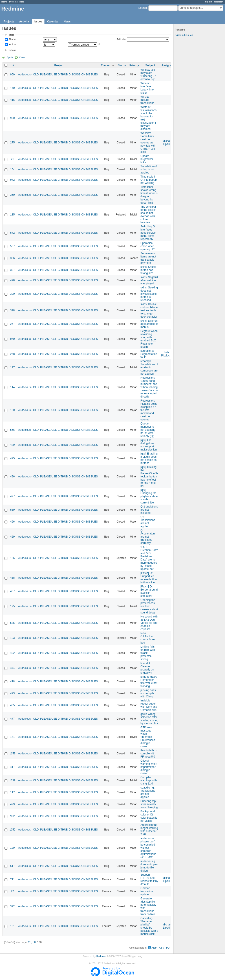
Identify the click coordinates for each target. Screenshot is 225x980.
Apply (10, 57)
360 (12, 195)
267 (12, 324)
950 (12, 339)
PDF (169, 948)
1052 (12, 830)
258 (12, 354)
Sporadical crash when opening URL (148, 246)
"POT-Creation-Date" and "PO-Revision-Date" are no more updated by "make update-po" (149, 558)
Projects (13, 2)
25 (30, 942)
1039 (12, 780)
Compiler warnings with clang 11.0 (149, 780)
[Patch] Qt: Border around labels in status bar (149, 591)
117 (12, 792)
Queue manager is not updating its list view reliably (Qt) (148, 430)
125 (12, 606)
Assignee (167, 65)
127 (12, 367)
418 (12, 681)
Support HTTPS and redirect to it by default (149, 879)
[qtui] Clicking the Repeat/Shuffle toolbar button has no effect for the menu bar (149, 477)
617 (12, 866)
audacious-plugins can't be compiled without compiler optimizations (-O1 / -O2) (148, 848)
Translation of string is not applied (149, 169)
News (67, 22)
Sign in (209, 2)
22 (12, 891)
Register (218, 2)
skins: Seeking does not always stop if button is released (149, 294)
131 (12, 926)
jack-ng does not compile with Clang (148, 693)
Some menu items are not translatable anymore (148, 258)
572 (12, 233)
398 (12, 310)
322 (12, 906)
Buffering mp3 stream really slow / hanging (149, 804)
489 (12, 445)
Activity (24, 22)
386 (12, 258)
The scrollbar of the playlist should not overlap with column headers (148, 215)
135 (12, 215)
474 (12, 668)
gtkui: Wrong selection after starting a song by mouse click (149, 719)
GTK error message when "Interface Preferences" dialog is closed (148, 737)
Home (4, 2)
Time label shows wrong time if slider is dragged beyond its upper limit (149, 195)
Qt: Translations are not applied (148, 522)
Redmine (101, 956)
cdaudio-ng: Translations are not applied (148, 792)
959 (12, 75)
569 (12, 510)
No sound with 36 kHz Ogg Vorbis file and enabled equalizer (149, 623)
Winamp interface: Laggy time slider (147, 88)
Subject (150, 65)
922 (12, 816)
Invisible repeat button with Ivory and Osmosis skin (149, 705)
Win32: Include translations (147, 100)
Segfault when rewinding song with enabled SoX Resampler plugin (149, 339)
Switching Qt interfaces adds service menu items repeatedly (148, 233)
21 (12, 159)
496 (12, 477)
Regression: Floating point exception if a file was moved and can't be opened (149, 410)
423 (12, 804)
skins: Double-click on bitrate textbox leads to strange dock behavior (149, 310)
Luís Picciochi (167, 354)
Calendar (53, 22)
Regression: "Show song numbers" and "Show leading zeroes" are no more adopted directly (149, 387)
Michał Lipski (167, 143)
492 (12, 653)
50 (34, 942)
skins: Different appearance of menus (149, 324)
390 (12, 294)
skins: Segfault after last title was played (149, 280)
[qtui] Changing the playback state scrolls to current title (149, 496)
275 (12, 143)
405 (12, 705)
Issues (38, 22)
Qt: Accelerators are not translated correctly (148, 537)
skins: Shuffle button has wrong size (149, 270)
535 (12, 623)
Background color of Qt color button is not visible (149, 816)
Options (12, 50)
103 (12, 638)
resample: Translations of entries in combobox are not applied (149, 367)
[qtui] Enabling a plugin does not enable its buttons (149, 458)
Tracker (106, 65)
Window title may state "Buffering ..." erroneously (148, 75)
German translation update (147, 891)
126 (12, 558)
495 (12, 458)
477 (12, 719)
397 (12, 270)
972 (12, 180)
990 (12, 118)
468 (12, 578)
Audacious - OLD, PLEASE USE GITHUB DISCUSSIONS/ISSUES (58, 75)
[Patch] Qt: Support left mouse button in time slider (149, 578)
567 (12, 246)
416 (12, 100)
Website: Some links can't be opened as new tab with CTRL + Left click (148, 143)
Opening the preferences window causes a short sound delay (149, 606)
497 (12, 496)
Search (143, 8)
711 (12, 879)
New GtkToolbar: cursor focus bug (148, 638)
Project (59, 65)
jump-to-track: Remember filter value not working (149, 681)
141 (12, 737)
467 (12, 591)
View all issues (184, 35)
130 (12, 410)
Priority (134, 65)
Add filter (122, 39)
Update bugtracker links (147, 159)
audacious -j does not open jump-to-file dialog (149, 866)
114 (12, 387)
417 (12, 767)
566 (12, 430)
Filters (11, 35)
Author (12, 44)
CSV (162, 948)
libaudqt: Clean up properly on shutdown (147, 668)
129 (12, 848)
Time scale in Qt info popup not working (149, 180)
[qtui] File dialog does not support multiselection (149, 445)
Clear (22, 57)
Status (12, 39)
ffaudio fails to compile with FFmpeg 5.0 (149, 754)
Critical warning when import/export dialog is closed (149, 767)
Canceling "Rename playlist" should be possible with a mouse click (149, 926)
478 (12, 280)
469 (12, 537)
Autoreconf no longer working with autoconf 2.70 (149, 830)
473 (12, 693)
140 (12, 88)
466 (12, 522)
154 (12, 169)
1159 (12, 754)
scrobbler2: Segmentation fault (149, 354)
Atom (154, 948)
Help (22, 2)
